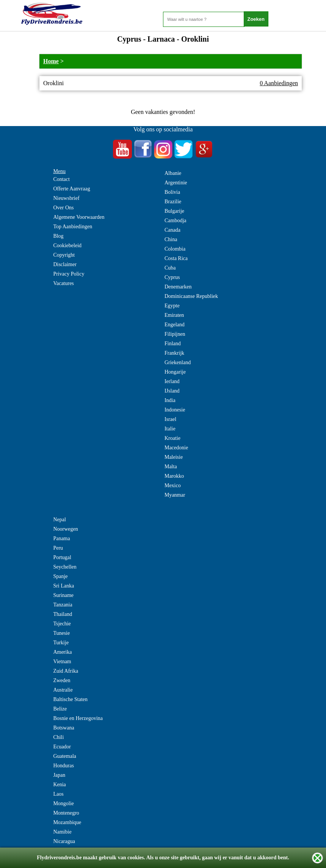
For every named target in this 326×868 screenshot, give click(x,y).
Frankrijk (174, 353)
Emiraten (174, 315)
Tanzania (63, 605)
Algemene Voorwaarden (79, 217)
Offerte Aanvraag (71, 189)
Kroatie (172, 438)
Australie (63, 690)
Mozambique (67, 822)
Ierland (172, 381)
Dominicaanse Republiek (191, 296)
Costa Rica (176, 258)
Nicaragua (64, 841)
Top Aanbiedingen (73, 227)
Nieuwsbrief (66, 198)
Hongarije (175, 372)
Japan (59, 775)
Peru (58, 548)
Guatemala (65, 756)
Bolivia (172, 192)
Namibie (62, 832)
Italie (170, 429)
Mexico (173, 485)
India (170, 400)
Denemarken (178, 287)
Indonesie (175, 410)
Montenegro (66, 813)
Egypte (172, 306)
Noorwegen (65, 529)
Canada (172, 230)
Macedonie (176, 448)
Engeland (175, 325)
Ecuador (62, 747)
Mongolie (63, 803)
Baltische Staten (70, 699)
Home (51, 61)
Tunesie (61, 633)
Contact (61, 179)
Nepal (59, 520)
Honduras (63, 766)
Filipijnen (175, 334)
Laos (58, 794)
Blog (58, 236)
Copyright (64, 255)
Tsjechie (62, 624)
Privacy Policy (69, 274)
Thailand (63, 614)
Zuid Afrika (66, 671)
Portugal (62, 557)
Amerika (62, 652)
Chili (58, 737)
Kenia (59, 785)
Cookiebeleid (67, 245)
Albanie (173, 173)
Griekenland (178, 362)
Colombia (175, 249)
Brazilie (173, 202)
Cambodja (176, 221)
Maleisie (174, 457)
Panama (61, 538)
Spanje (60, 576)
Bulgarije (174, 211)
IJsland (172, 391)
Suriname (63, 595)
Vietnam (62, 662)
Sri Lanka (63, 586)
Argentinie (176, 183)
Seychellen (65, 567)
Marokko (174, 476)
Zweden (62, 680)
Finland (173, 344)
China (171, 239)
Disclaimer (65, 264)
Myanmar (175, 495)
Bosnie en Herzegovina (78, 718)
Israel (170, 419)
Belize (60, 709)
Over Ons (63, 208)
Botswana (63, 728)
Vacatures (63, 283)
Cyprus (172, 277)
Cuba (170, 268)
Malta (171, 467)
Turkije (61, 643)
